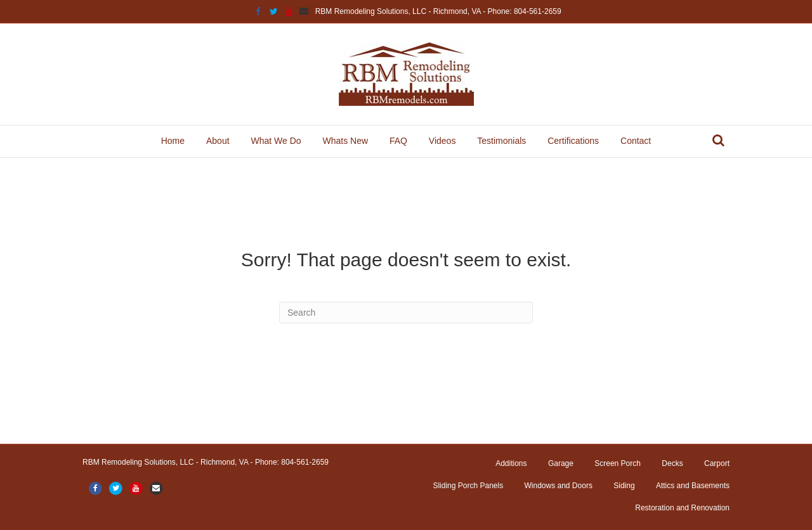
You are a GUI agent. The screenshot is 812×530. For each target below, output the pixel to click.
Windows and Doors (559, 486)
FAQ (398, 141)
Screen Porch (618, 463)
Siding (624, 486)
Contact (636, 141)
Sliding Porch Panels (468, 486)
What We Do (276, 141)
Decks (672, 463)
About (218, 141)
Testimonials (501, 141)
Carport (717, 463)
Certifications (573, 141)
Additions (511, 463)
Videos (442, 141)
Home (173, 141)
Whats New (345, 141)
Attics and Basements (693, 486)
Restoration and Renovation (682, 508)
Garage (561, 463)
